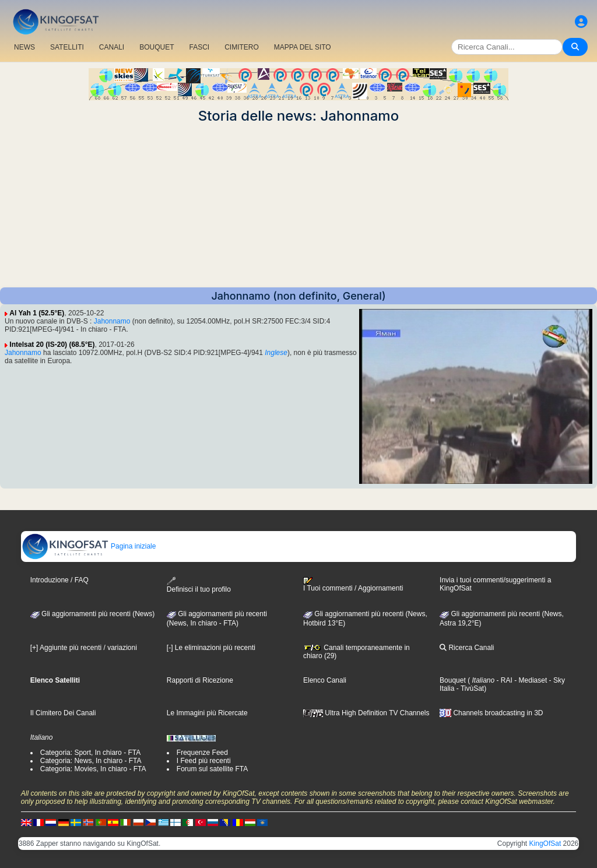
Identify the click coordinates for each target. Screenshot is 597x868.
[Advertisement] (298, 206)
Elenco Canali (325, 680)
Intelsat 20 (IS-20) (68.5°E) (52, 345)
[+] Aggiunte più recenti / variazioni (84, 648)
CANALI (112, 47)
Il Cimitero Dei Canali (63, 713)
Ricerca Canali (467, 648)
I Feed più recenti (204, 761)
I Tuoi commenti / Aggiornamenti (353, 585)
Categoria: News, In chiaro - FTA (91, 761)
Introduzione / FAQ (59, 580)
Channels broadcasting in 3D (491, 713)
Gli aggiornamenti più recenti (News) (92, 614)
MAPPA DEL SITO (303, 47)
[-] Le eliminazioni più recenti (211, 648)
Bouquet (453, 680)
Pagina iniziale (89, 546)
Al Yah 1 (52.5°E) (37, 313)
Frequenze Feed (202, 753)
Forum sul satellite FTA (212, 769)
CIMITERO (242, 47)
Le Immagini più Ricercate (207, 713)
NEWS (24, 47)
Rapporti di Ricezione (200, 680)
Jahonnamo (112, 321)
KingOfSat (545, 844)
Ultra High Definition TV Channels (366, 713)
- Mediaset (530, 680)
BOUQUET (157, 47)
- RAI (503, 680)
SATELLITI (67, 47)
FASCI (200, 47)
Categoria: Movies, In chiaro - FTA (93, 769)
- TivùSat (469, 688)
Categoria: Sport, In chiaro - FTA (91, 753)
